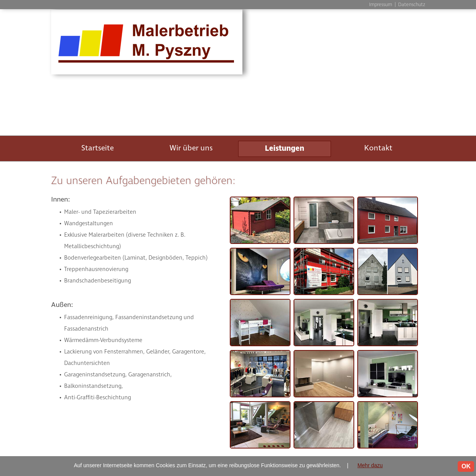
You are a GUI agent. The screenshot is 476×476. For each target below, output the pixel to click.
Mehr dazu (370, 465)
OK (466, 466)
